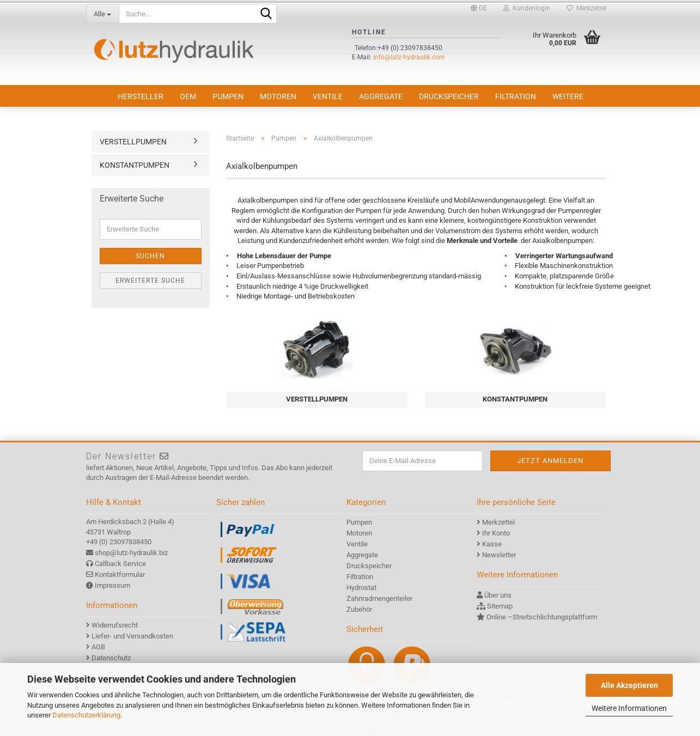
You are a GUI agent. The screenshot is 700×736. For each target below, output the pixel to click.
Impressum (112, 585)
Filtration (516, 96)
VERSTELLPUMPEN (133, 142)
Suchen (150, 256)
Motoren (278, 96)
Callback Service (120, 564)
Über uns (498, 595)
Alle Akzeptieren (629, 685)
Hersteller (141, 96)
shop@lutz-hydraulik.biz (131, 553)
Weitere (568, 96)
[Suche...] (102, 14)
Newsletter (499, 555)
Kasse (492, 544)
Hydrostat (361, 588)
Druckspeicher (449, 96)
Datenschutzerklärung (86, 715)
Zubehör (359, 609)
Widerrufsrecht (115, 625)
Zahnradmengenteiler (379, 598)
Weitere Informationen (629, 708)
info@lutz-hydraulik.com (409, 57)
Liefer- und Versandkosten (132, 636)
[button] (479, 8)
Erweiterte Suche (150, 281)
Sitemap (500, 606)
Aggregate (381, 96)
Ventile (328, 96)
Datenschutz (111, 658)
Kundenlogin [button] (527, 8)
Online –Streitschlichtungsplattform (542, 617)
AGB (98, 647)
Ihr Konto (496, 533)
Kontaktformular (120, 574)
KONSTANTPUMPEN (135, 165)
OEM (188, 96)
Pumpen (228, 96)
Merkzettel (586, 8)
